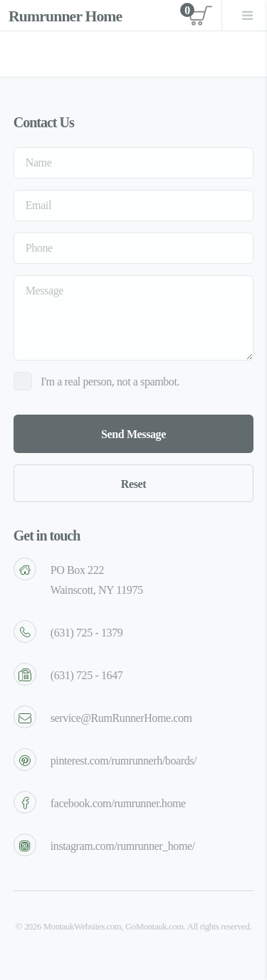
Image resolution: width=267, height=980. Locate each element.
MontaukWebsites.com (83, 927)
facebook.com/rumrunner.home (118, 803)
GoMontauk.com (155, 927)
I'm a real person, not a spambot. (110, 382)
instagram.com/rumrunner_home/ (123, 846)
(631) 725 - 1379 (87, 633)
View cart (197, 15)
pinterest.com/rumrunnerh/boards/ (124, 761)
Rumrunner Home (65, 16)
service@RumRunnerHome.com (121, 718)
